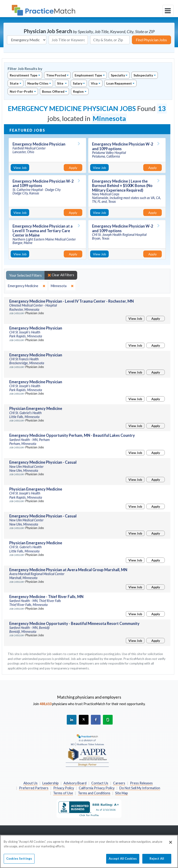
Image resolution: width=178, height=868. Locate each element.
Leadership (51, 783)
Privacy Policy (64, 788)
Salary (78, 83)
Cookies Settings (19, 862)
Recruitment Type (24, 75)
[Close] (171, 846)
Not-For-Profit (21, 91)
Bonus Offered (53, 91)
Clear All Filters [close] (61, 275)
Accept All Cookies (123, 862)
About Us (30, 783)
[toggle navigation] (168, 10)
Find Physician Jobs (151, 40)
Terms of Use (63, 793)
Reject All (157, 862)
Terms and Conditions (94, 793)
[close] (27, 286)
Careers (119, 783)
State (14, 83)
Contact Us (100, 783)
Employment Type (88, 75)
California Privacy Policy (97, 788)
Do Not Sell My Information (140, 788)
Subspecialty (143, 75)
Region (78, 91)
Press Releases (141, 783)
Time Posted (56, 75)
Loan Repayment (119, 83)
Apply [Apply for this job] (73, 168)
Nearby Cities (38, 83)
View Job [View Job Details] (20, 168)
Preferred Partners (34, 788)
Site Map (122, 793)
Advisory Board (75, 783)
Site (60, 83)
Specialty (118, 75)
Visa (94, 83)
